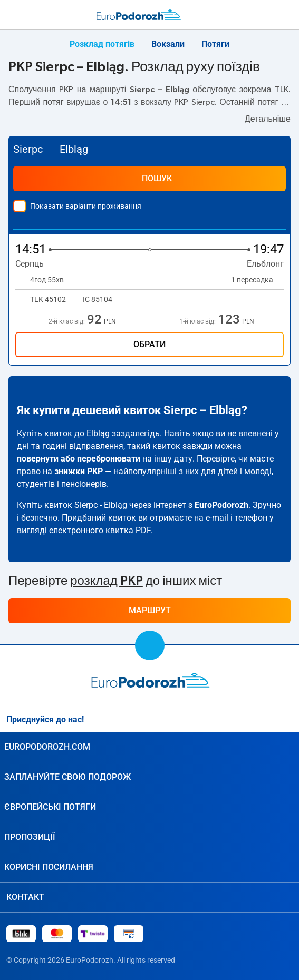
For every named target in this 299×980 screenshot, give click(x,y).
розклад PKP (107, 581)
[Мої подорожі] (285, 15)
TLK (282, 90)
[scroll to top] (150, 645)
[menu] (13, 13)
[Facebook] (286, 720)
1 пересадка (257, 280)
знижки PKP (79, 471)
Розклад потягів (102, 44)
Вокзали (168, 44)
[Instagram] (265, 720)
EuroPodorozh (221, 505)
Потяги (215, 44)
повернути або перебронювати (79, 459)
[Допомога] (263, 15)
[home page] (150, 680)
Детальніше (268, 119)
